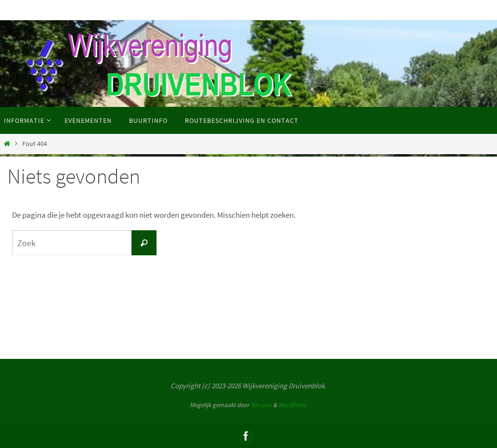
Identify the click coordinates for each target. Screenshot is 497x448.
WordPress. (293, 405)
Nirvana (261, 405)
